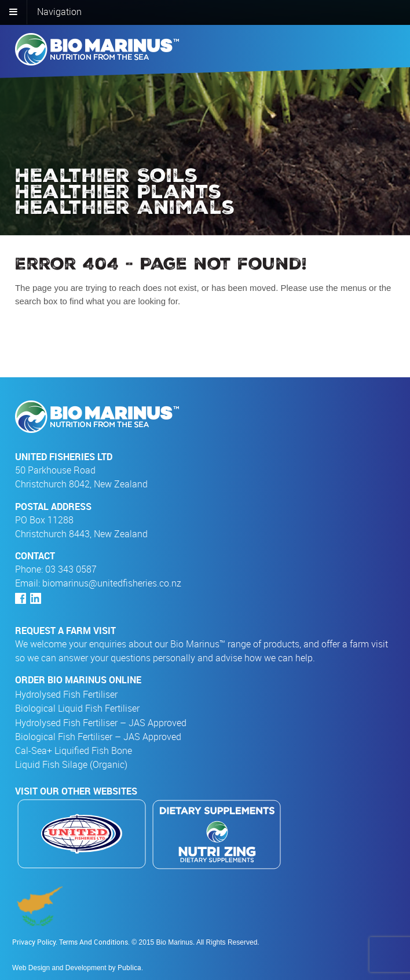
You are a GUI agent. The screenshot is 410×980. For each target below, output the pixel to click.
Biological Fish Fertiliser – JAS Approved (101, 737)
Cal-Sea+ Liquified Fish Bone (76, 751)
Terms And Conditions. (94, 942)
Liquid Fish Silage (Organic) (74, 765)
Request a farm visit (65, 631)
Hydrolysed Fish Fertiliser (69, 695)
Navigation (59, 12)
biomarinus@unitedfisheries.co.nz (112, 583)
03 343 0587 (71, 569)
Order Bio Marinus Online (78, 680)
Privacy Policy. (36, 942)
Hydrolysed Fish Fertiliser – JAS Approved (104, 723)
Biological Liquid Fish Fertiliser (80, 708)
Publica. (130, 967)
